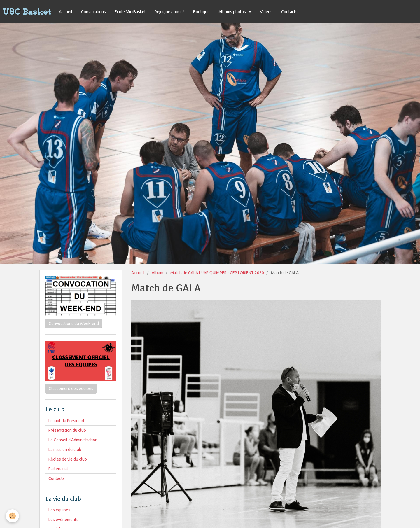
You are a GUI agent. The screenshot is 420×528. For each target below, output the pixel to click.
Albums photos (233, 12)
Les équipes (59, 510)
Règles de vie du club (68, 459)
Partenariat (58, 469)
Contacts (289, 12)
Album (157, 273)
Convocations (93, 12)
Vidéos (266, 12)
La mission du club (65, 450)
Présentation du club (67, 430)
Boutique (201, 12)
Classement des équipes (71, 389)
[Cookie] (12, 516)
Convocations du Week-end (74, 324)
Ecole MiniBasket (130, 12)
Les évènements (63, 520)
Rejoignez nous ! (169, 12)
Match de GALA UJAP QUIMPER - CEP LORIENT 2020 (217, 273)
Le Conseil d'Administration (73, 440)
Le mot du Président (66, 421)
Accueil (66, 12)
